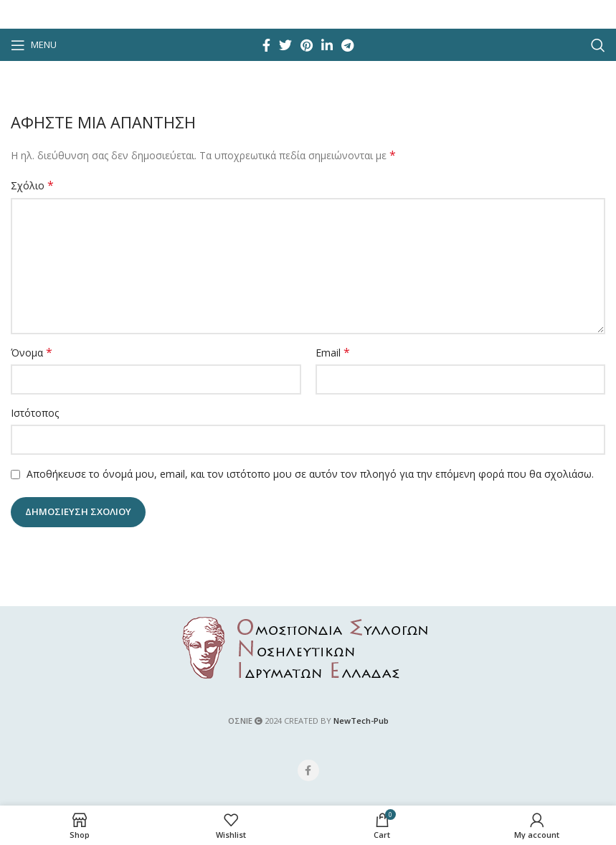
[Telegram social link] (347, 45)
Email (333, 353)
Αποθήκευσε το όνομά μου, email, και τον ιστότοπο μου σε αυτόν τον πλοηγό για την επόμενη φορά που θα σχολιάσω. (310, 474)
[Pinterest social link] (307, 45)
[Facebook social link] (266, 45)
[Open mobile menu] (34, 45)
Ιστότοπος (35, 413)
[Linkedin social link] (327, 45)
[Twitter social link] (285, 45)
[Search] (598, 45)
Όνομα (32, 353)
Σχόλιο (32, 185)
